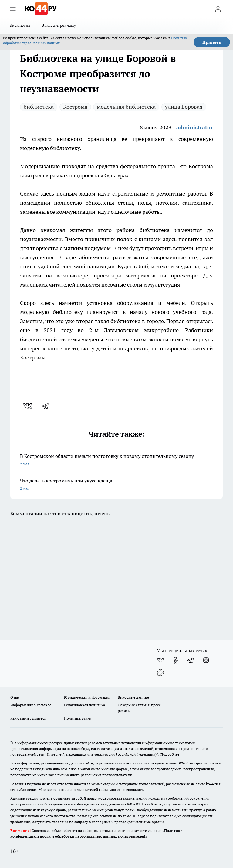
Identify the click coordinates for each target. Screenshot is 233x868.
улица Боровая (184, 107)
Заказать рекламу (59, 25)
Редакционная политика (84, 705)
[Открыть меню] (13, 9)
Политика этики (78, 718)
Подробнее (170, 754)
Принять (212, 42)
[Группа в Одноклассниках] (176, 660)
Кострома (75, 107)
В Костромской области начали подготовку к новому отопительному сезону (116, 460)
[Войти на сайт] (218, 9)
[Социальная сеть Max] (160, 672)
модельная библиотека (126, 107)
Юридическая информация (87, 697)
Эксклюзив (20, 25)
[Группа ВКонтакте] (160, 660)
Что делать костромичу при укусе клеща (116, 485)
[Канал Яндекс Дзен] (206, 660)
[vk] (28, 406)
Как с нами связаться (28, 718)
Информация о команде (31, 705)
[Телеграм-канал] (191, 660)
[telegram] (47, 406)
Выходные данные (133, 697)
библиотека (39, 107)
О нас (15, 697)
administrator (195, 127)
